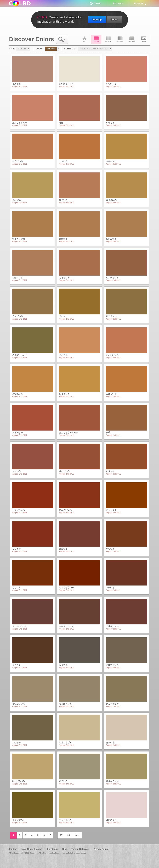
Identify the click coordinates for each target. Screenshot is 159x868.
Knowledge (52, 849)
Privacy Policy (101, 849)
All (84, 39)
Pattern (132, 39)
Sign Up (97, 19)
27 (61, 835)
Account (139, 3)
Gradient (120, 39)
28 (69, 835)
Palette (108, 39)
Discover (118, 3)
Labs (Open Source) (32, 849)
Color (96, 39)
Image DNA (144, 39)
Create (98, 3)
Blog (65, 849)
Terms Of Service (80, 849)
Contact (13, 849)
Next (77, 835)
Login (114, 19)
